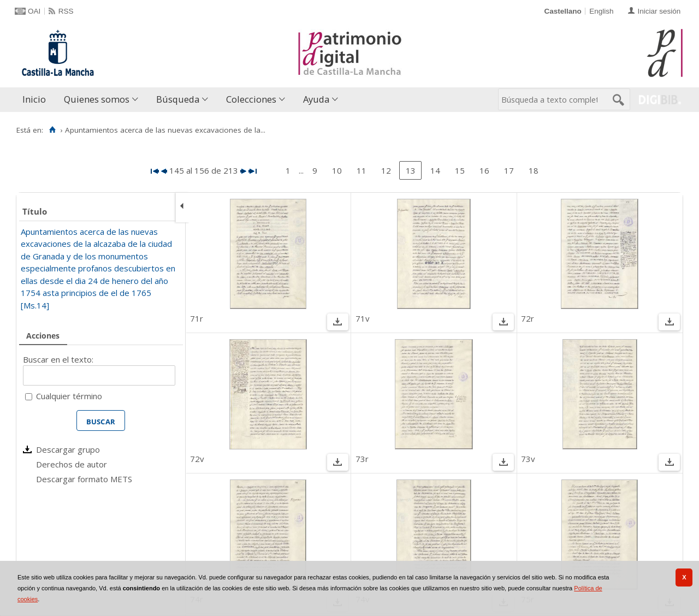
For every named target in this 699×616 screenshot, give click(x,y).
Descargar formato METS (84, 479)
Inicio (34, 99)
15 (460, 170)
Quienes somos (97, 99)
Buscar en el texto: (58, 359)
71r (197, 318)
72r (528, 318)
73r (362, 459)
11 (362, 170)
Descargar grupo (68, 449)
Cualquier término (69, 396)
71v (363, 318)
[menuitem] (37, 100)
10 (337, 170)
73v (528, 459)
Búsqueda (178, 99)
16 (484, 170)
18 (534, 170)
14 (435, 170)
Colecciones (251, 99)
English (601, 11)
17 (509, 170)
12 (386, 170)
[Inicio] (52, 130)
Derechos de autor (72, 464)
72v (197, 459)
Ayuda (316, 99)
